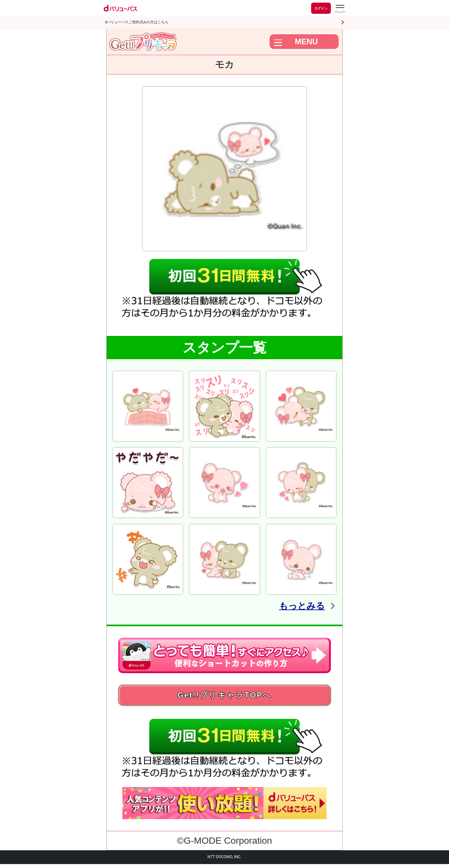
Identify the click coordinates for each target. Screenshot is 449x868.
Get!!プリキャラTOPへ (224, 697)
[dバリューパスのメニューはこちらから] (340, 9)
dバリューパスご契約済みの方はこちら (137, 22)
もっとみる (296, 605)
